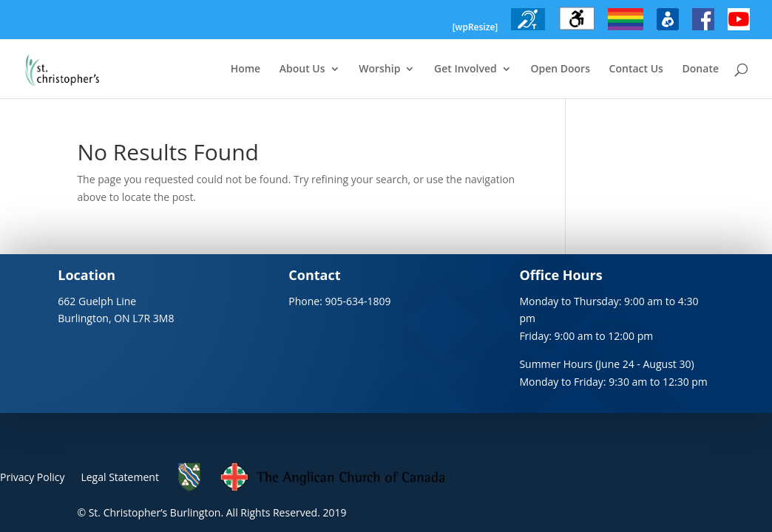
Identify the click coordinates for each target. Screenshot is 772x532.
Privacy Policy (32, 477)
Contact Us (636, 69)
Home (246, 69)
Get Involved (465, 69)
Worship (379, 69)
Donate (701, 69)
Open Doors (560, 69)
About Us (302, 69)
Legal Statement (119, 477)
